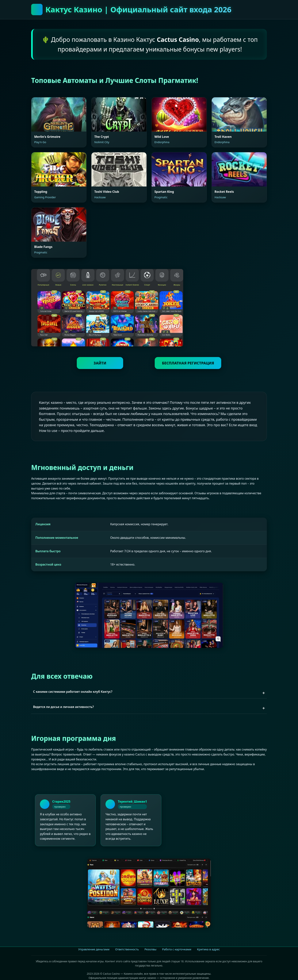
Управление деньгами (94, 949)
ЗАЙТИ (100, 363)
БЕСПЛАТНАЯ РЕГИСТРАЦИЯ (188, 363)
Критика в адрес (208, 949)
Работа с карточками (177, 949)
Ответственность (127, 949)
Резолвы (150, 949)
